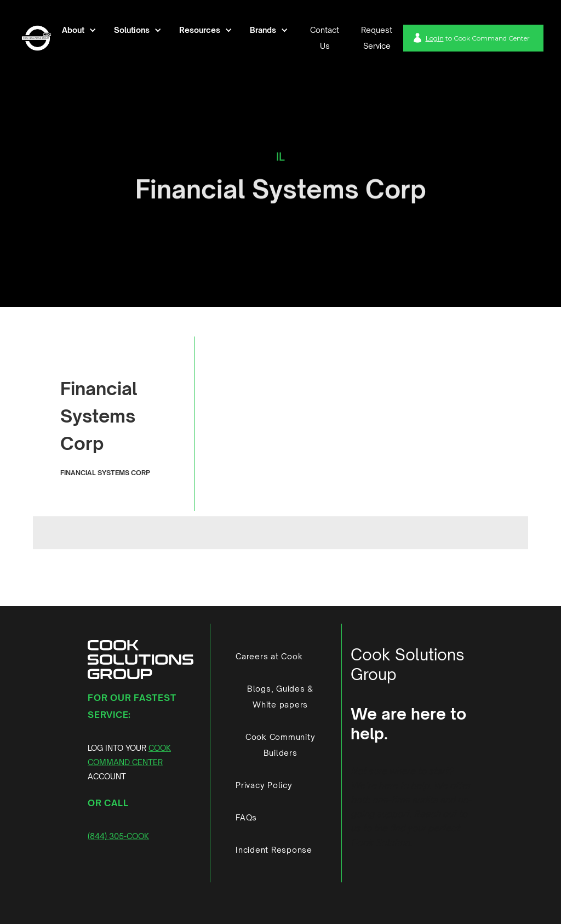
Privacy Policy (264, 785)
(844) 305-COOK (118, 836)
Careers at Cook (269, 656)
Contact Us (325, 38)
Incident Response (274, 850)
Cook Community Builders (280, 745)
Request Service (377, 38)
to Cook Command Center (478, 38)
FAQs (246, 817)
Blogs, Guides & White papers (280, 697)
